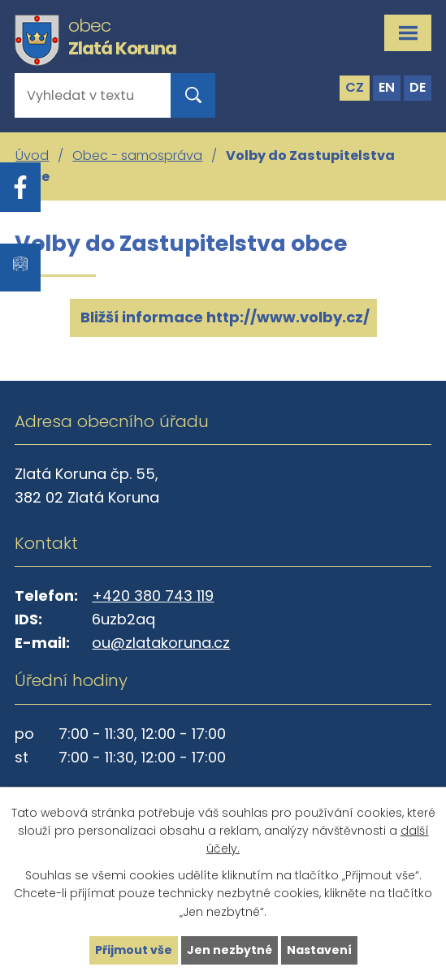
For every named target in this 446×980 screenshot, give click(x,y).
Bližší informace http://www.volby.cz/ (223, 317)
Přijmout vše (134, 950)
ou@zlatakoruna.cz (161, 643)
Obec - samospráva (137, 155)
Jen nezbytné (229, 950)
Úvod (32, 155)
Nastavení (319, 950)
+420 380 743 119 (153, 596)
